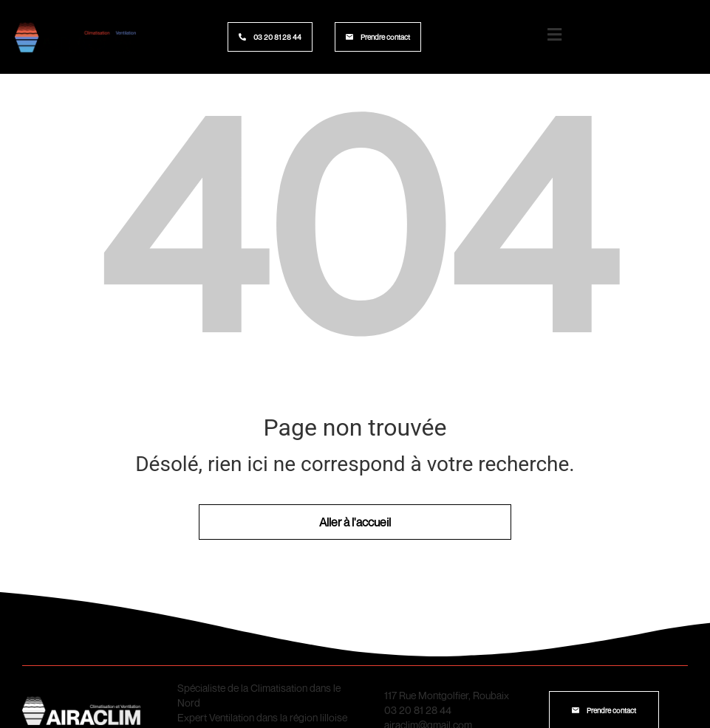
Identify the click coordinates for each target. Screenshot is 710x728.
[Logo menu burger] (555, 35)
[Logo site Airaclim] (75, 37)
